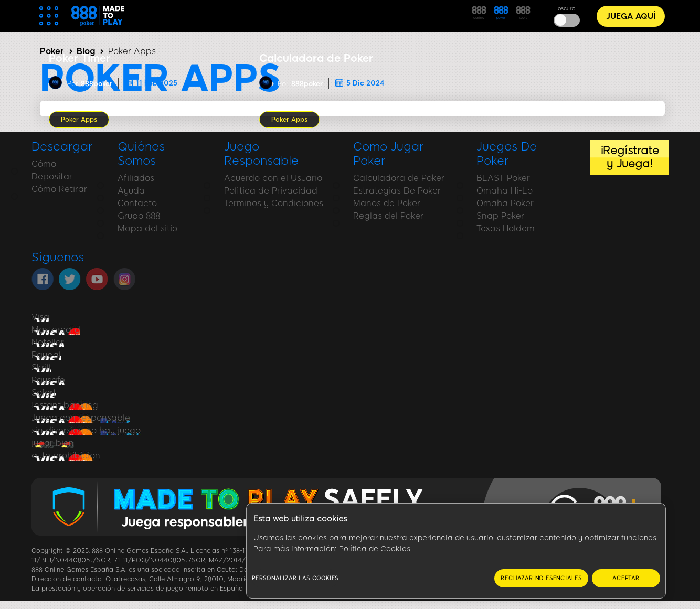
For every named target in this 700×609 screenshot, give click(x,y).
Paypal (46, 355)
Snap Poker (500, 216)
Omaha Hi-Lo (505, 191)
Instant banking (65, 405)
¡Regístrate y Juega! (630, 157)
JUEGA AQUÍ (631, 16)
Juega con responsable (81, 418)
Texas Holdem (506, 228)
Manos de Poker (387, 203)
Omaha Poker (505, 203)
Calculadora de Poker (399, 178)
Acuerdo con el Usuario (273, 178)
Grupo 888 (139, 216)
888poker (97, 84)
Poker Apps (79, 120)
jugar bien (53, 443)
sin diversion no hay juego (86, 430)
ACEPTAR (626, 578)
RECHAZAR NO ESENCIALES (541, 578)
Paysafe (48, 380)
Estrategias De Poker (397, 191)
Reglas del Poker (388, 216)
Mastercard (56, 330)
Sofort (44, 393)
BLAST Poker (503, 178)
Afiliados (136, 178)
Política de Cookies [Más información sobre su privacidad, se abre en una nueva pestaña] (375, 549)
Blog (86, 51)
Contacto (137, 203)
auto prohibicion (66, 456)
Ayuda (131, 191)
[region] (456, 551)
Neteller (48, 342)
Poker (52, 51)
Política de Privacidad (271, 191)
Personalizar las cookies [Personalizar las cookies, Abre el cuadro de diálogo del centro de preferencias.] (295, 578)
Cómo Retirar (59, 189)
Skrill (41, 367)
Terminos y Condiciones (274, 203)
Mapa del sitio (147, 228)
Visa (40, 317)
